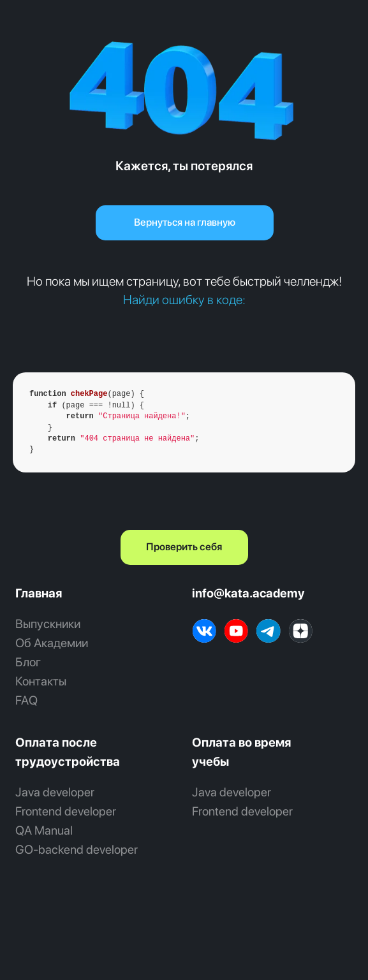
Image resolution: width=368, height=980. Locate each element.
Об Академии (52, 643)
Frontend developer (66, 811)
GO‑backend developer (77, 850)
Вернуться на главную (185, 222)
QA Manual (44, 830)
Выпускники (48, 624)
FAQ (26, 700)
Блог (28, 662)
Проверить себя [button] (184, 547)
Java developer (55, 792)
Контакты (41, 681)
